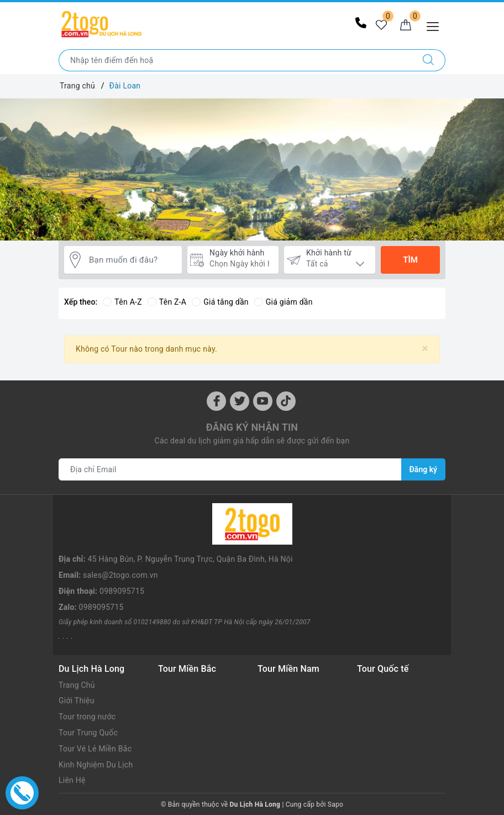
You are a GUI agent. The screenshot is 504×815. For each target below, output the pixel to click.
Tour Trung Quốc (88, 733)
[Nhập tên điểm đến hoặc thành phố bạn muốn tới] (235, 60)
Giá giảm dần (283, 302)
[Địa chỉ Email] (230, 469)
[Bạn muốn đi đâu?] (133, 260)
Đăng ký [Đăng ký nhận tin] (423, 469)
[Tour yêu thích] (381, 25)
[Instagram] (286, 401)
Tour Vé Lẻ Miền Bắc (95, 749)
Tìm (410, 260)
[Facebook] (216, 401)
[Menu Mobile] (436, 25)
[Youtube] (263, 401)
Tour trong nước (87, 717)
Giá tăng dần (220, 302)
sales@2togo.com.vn (120, 575)
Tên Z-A (167, 302)
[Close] (425, 349)
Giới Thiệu (77, 701)
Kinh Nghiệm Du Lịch (96, 765)
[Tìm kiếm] (429, 60)
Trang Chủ (77, 685)
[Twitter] (240, 401)
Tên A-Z (122, 302)
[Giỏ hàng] (406, 25)
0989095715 (122, 591)
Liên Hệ (72, 780)
